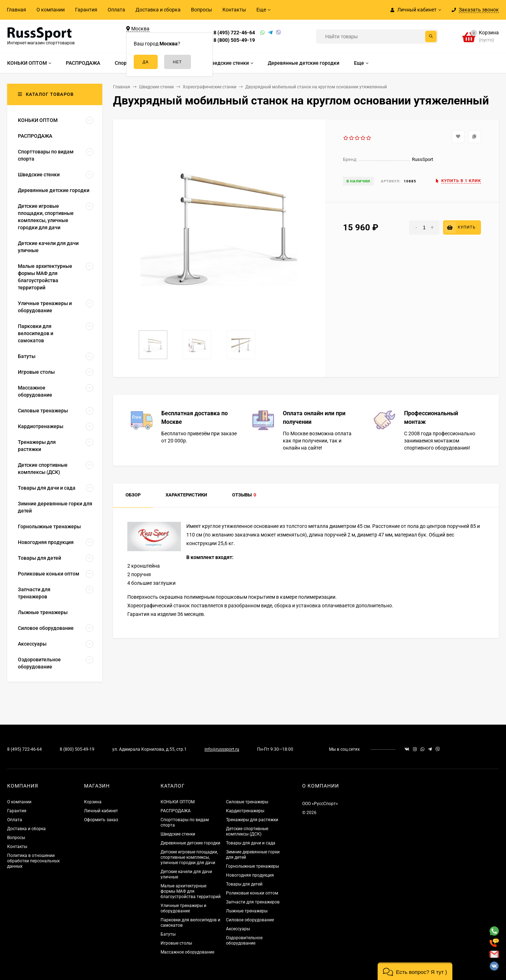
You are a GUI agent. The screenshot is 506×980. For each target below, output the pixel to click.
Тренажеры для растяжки (252, 820)
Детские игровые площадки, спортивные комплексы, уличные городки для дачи (189, 857)
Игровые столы (176, 943)
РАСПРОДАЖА (176, 811)
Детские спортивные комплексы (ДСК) (247, 831)
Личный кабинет (101, 811)
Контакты (234, 10)
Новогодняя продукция (250, 875)
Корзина (93, 802)
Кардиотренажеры (245, 811)
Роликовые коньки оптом (252, 893)
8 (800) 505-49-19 (234, 40)
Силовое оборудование (250, 920)
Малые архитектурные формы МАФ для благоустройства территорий (191, 891)
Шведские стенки (178, 834)
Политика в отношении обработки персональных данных (33, 861)
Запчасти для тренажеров (253, 902)
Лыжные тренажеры (247, 911)
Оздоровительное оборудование (244, 940)
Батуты (168, 934)
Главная (16, 10)
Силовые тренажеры (247, 802)
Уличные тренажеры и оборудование (183, 908)
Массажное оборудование (187, 952)
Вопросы (202, 10)
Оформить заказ (101, 820)
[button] (415, 971)
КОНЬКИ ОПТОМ (178, 802)
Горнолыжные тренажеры (252, 866)
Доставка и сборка (158, 10)
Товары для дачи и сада (251, 843)
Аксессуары (238, 929)
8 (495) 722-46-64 (234, 33)
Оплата (116, 10)
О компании (51, 10)
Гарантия (86, 10)
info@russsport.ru (222, 749)
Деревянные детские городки (190, 843)
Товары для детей (244, 884)
